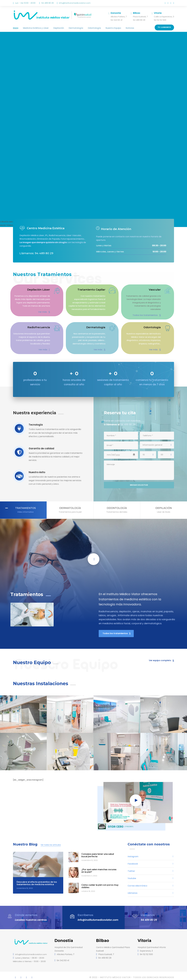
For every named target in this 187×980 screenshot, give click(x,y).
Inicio (15, 28)
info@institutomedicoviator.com (76, 3)
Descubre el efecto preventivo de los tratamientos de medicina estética (36, 880)
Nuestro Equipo (101, 28)
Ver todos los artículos (50, 842)
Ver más (45, 312)
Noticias (116, 28)
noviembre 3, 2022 (89, 873)
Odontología (85, 28)
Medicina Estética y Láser (33, 28)
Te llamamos (165, 27)
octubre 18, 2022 (88, 888)
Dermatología (69, 28)
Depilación (54, 28)
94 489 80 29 (148, 917)
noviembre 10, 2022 (89, 857)
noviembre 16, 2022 (25, 885)
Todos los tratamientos (149, 312)
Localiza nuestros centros (30, 917)
